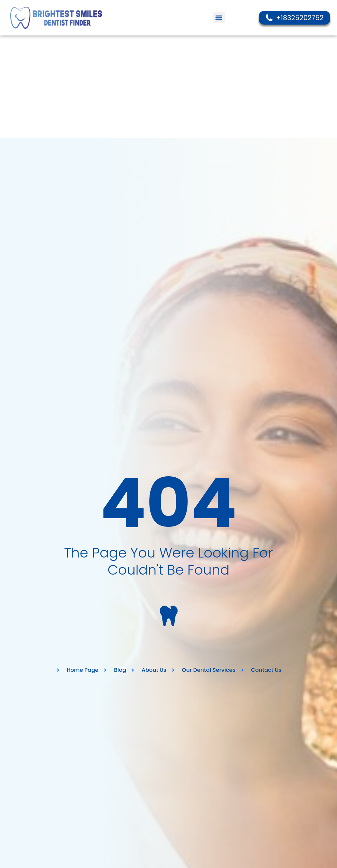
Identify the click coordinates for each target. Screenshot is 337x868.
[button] (219, 18)
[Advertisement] (168, 87)
